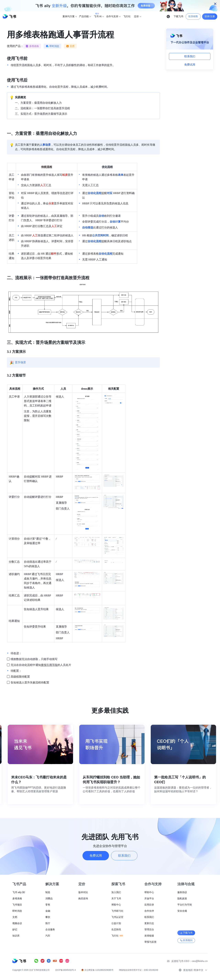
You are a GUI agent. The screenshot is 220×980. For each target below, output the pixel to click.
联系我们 (190, 56)
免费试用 (190, 65)
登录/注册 (210, 16)
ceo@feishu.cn (200, 961)
